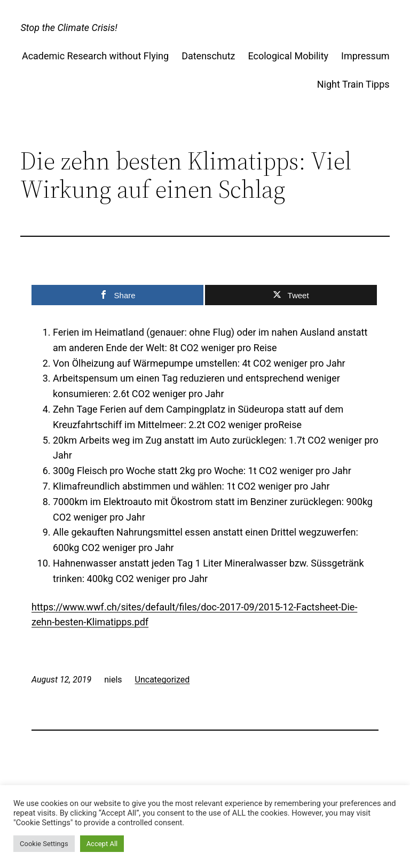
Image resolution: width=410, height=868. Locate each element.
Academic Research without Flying (95, 56)
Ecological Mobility (288, 56)
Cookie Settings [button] (44, 844)
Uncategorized (163, 680)
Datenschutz (208, 56)
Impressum (365, 56)
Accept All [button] (102, 844)
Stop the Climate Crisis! (69, 28)
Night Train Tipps (353, 84)
